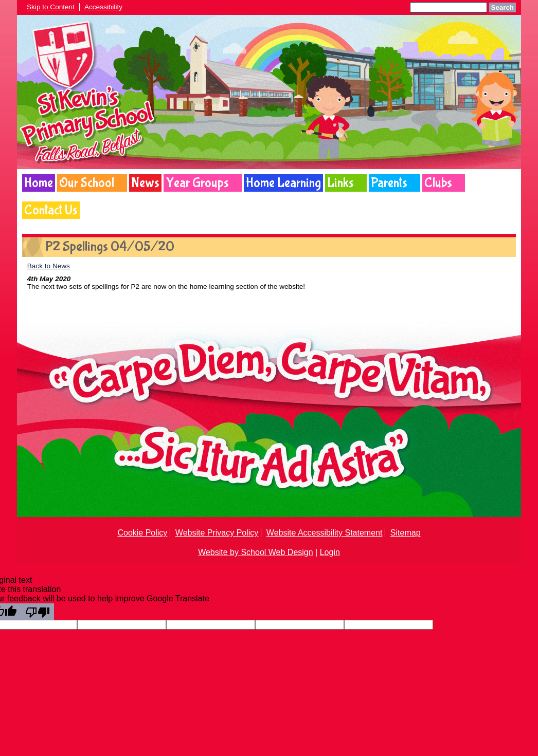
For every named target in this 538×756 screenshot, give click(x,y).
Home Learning (283, 183)
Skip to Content (51, 7)
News (145, 183)
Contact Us (51, 210)
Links (340, 183)
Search (503, 7)
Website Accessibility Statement (325, 533)
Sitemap (406, 533)
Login (330, 552)
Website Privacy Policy (217, 533)
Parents (389, 183)
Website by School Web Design (256, 552)
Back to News (49, 266)
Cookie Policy (142, 533)
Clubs (438, 183)
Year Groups (197, 183)
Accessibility (103, 7)
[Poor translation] (38, 612)
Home (39, 183)
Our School (87, 183)
